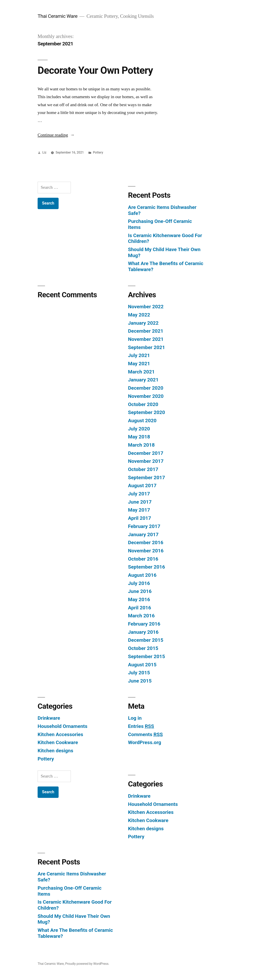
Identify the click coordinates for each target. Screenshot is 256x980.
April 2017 (139, 518)
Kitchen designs (55, 751)
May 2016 (139, 599)
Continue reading (56, 135)
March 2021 (141, 372)
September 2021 (146, 347)
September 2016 (146, 567)
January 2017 (143, 534)
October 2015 (143, 648)
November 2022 (146, 307)
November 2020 (146, 396)
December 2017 (146, 453)
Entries (141, 726)
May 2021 (139, 364)
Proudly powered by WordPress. (87, 964)
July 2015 (139, 673)
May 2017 (139, 510)
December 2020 (146, 388)
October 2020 (143, 404)
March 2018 (141, 445)
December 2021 (146, 331)
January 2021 (143, 380)
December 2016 (146, 542)
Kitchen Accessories (60, 734)
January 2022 (143, 323)
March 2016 (141, 616)
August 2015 (142, 665)
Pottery (98, 152)
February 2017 (144, 526)
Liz (44, 152)
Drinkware (49, 718)
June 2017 (140, 502)
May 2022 (139, 315)
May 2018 (139, 437)
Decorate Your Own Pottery (95, 70)
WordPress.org (145, 742)
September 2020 (146, 412)
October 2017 (143, 469)
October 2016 (143, 559)
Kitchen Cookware (58, 742)
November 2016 (146, 551)
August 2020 (142, 421)
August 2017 (142, 486)
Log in (135, 718)
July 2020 (139, 429)
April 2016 (139, 608)
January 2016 (143, 632)
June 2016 (140, 591)
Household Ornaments (62, 726)
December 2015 (146, 640)
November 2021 (146, 339)
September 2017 (146, 478)
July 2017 (139, 494)
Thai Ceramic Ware (57, 16)
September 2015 (146, 656)
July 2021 (139, 355)
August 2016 (142, 575)
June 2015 (140, 681)
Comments (145, 734)
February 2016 (144, 624)
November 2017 (146, 461)
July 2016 (139, 583)
